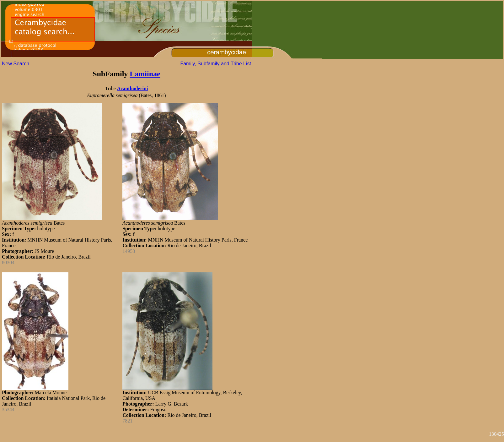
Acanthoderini (133, 88)
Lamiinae (145, 74)
